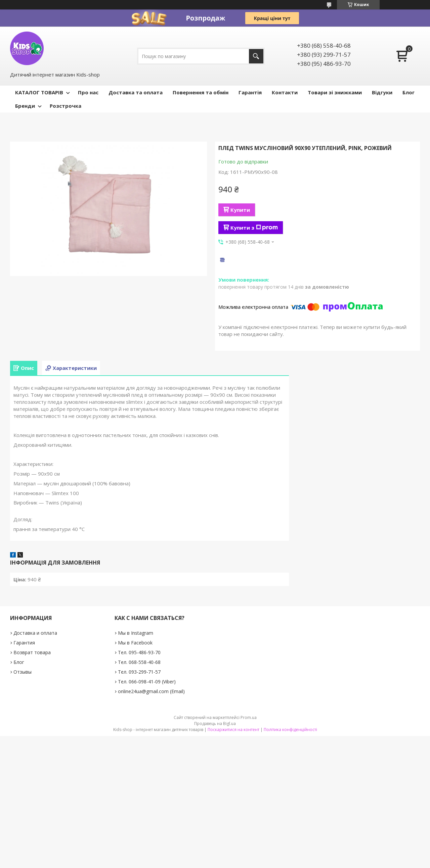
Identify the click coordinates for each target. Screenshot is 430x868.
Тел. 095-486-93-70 (139, 652)
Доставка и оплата (35, 633)
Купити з (254, 228)
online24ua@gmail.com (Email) (151, 691)
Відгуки (382, 92)
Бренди (25, 106)
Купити (240, 210)
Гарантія (250, 92)
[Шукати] (256, 56)
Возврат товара (32, 652)
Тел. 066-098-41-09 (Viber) (147, 682)
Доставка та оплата (136, 92)
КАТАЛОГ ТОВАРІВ (39, 92)
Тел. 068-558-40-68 (139, 662)
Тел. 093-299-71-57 (139, 672)
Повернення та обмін (201, 92)
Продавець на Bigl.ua (215, 724)
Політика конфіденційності (290, 730)
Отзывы (23, 672)
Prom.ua (249, 717)
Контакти (285, 92)
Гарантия (24, 643)
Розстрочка (66, 106)
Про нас (88, 92)
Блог (408, 92)
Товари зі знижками (335, 92)
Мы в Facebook (135, 643)
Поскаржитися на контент (233, 730)
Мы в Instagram (136, 633)
